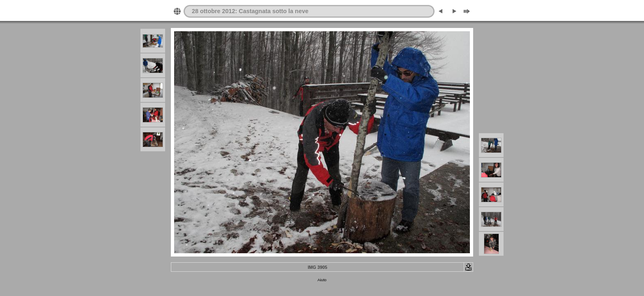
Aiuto (322, 280)
